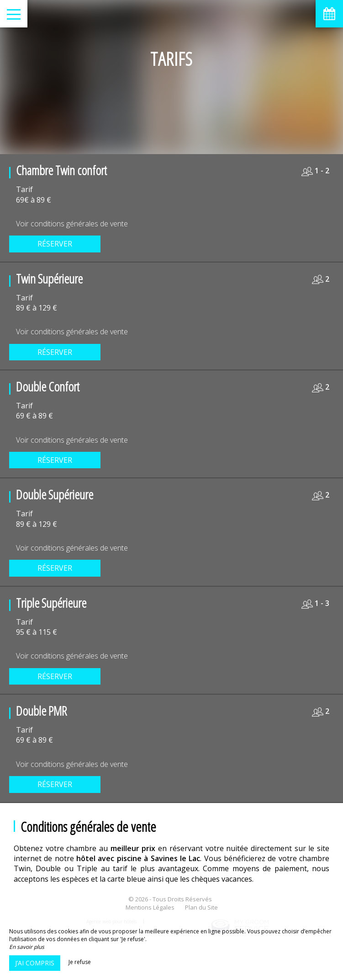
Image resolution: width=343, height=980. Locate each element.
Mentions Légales (150, 907)
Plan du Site (201, 907)
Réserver (55, 244)
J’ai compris (35, 963)
